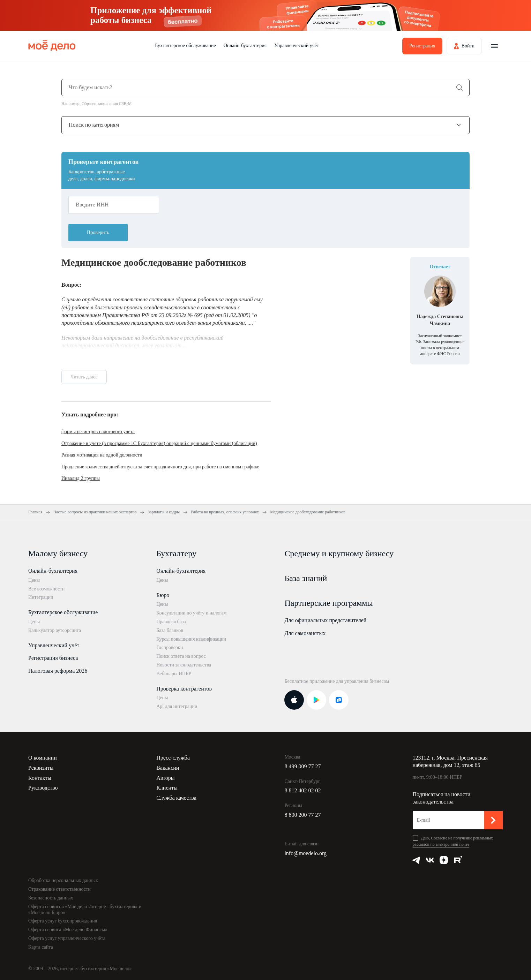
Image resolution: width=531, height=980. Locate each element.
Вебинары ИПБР (174, 674)
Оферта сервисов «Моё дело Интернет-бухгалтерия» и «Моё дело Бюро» (85, 910)
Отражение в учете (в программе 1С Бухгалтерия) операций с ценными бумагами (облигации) (159, 443)
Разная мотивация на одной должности (102, 455)
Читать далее (84, 377)
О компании (43, 758)
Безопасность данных (51, 898)
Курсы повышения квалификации (191, 639)
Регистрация (422, 46)
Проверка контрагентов (184, 689)
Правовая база (171, 622)
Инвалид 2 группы (81, 478)
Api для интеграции (177, 706)
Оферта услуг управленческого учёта (67, 938)
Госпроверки (170, 647)
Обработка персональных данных (63, 880)
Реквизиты (41, 768)
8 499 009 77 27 (302, 766)
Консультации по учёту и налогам (191, 613)
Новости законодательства (184, 665)
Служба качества (176, 798)
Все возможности (46, 589)
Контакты (40, 778)
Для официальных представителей (325, 620)
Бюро (163, 595)
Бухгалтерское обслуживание (185, 46)
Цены (34, 580)
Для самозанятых (305, 633)
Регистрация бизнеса (53, 658)
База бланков (170, 630)
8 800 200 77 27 (302, 815)
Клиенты (167, 788)
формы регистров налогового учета (98, 432)
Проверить (98, 232)
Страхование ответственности (59, 889)
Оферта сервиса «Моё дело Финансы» (68, 930)
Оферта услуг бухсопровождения (63, 921)
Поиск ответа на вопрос (181, 656)
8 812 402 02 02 (302, 790)
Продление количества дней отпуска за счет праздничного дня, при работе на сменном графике (160, 467)
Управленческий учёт (297, 46)
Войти (468, 46)
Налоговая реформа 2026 (58, 671)
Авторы (165, 778)
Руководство (43, 788)
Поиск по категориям (94, 125)
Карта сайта (41, 947)
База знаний (306, 578)
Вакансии (168, 768)
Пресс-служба (173, 758)
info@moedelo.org (305, 853)
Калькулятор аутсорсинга (55, 630)
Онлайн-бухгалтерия (245, 46)
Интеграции (41, 597)
